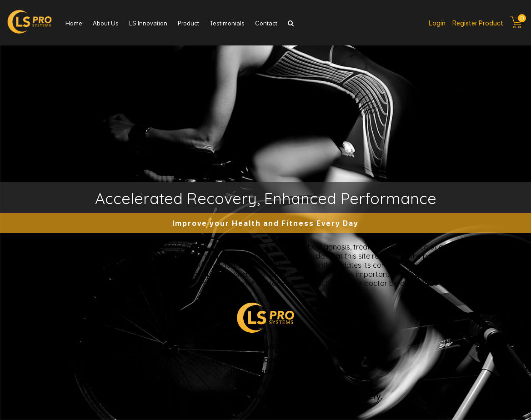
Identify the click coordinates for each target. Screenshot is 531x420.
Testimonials (227, 23)
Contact (266, 23)
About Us (106, 23)
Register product (478, 23)
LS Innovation (148, 23)
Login (437, 23)
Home (74, 23)
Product (188, 23)
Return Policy (266, 383)
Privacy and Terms (265, 371)
